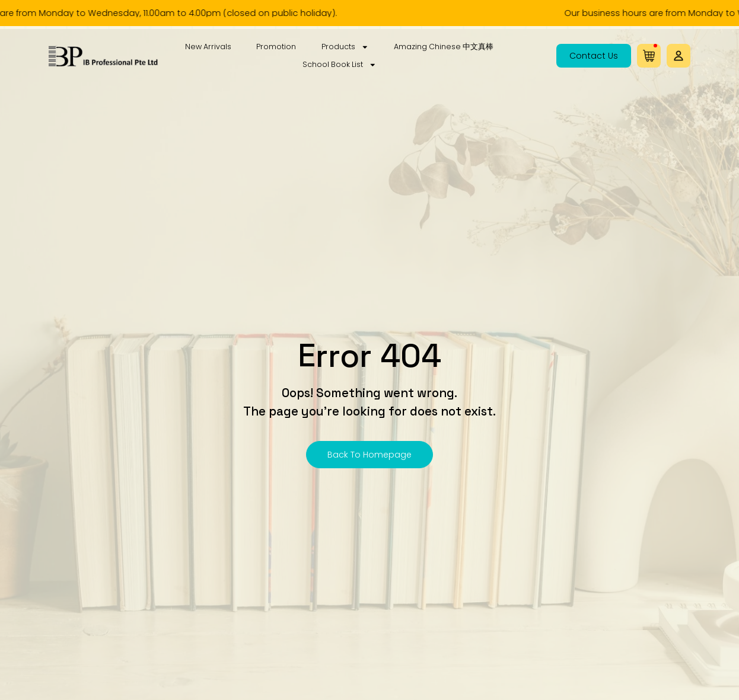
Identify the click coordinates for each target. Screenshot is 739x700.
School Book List (340, 65)
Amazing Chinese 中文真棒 (444, 47)
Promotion (276, 47)
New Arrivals (208, 47)
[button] (679, 56)
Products (345, 47)
